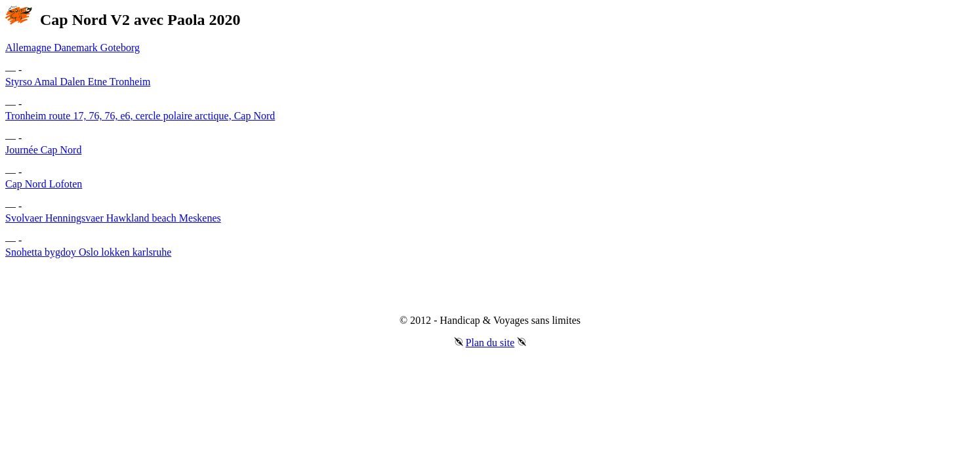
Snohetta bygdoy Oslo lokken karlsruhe (88, 252)
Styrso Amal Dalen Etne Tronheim (78, 82)
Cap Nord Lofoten (44, 184)
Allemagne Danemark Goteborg (72, 48)
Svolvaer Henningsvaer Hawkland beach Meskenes (113, 218)
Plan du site (490, 343)
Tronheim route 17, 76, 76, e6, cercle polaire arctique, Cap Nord (140, 116)
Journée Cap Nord (43, 150)
